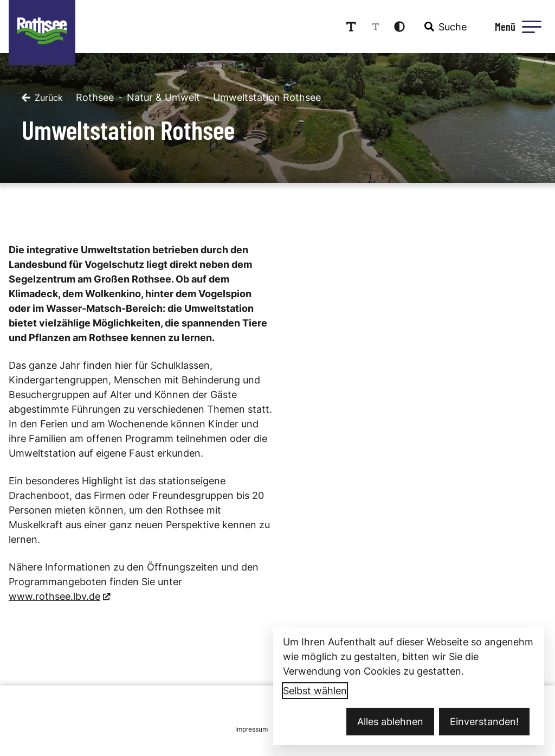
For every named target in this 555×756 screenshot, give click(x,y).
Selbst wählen (315, 691)
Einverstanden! (484, 722)
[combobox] (444, 27)
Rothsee (95, 97)
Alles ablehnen (390, 722)
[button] (532, 27)
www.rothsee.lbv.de (54, 596)
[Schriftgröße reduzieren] (376, 27)
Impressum (251, 729)
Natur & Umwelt (163, 97)
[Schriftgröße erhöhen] (351, 27)
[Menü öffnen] (517, 27)
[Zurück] (42, 98)
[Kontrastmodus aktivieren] (399, 27)
